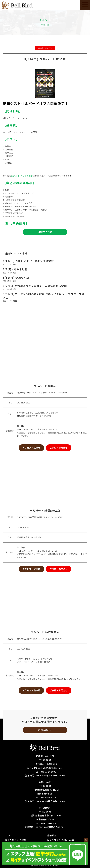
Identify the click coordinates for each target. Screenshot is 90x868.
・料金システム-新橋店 (15, 840)
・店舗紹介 (51, 835)
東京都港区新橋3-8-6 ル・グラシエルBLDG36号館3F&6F (43, 392)
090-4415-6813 (23, 527)
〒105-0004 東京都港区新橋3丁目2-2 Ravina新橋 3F (41, 517)
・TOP (6, 835)
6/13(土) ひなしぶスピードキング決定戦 (28, 261)
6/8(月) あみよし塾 (15, 269)
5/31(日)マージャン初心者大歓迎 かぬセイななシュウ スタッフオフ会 (44, 296)
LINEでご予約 (45, 232)
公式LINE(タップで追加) (22, 176)
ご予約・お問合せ (59, 448)
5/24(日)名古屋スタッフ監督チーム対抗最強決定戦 (35, 286)
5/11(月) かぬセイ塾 (16, 278)
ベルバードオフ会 (45, 48)
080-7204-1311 (23, 649)
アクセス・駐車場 (31, 448)
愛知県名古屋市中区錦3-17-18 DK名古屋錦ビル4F (39, 639)
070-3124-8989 (23, 403)
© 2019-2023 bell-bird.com (45, 865)
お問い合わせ (45, 730)
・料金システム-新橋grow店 (60, 840)
